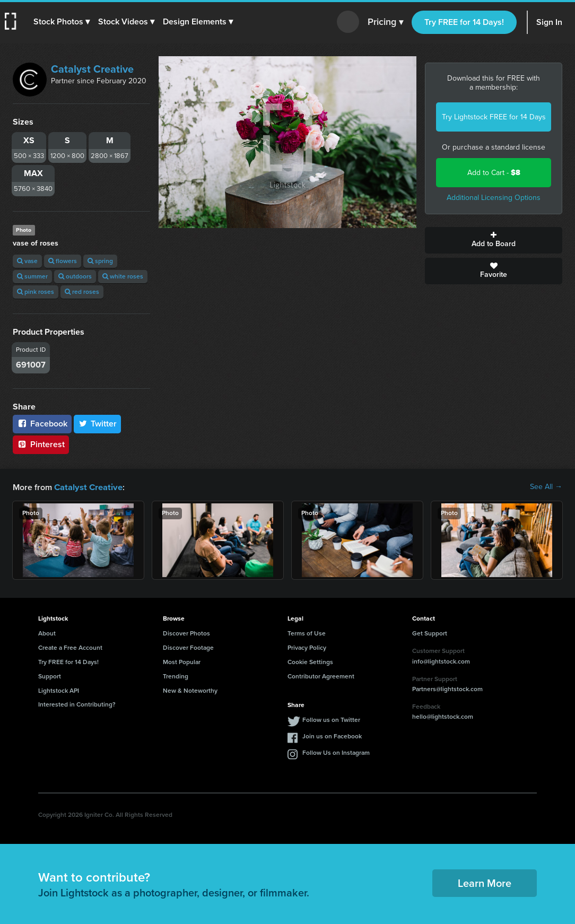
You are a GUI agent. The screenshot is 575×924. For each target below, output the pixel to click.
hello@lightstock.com (443, 716)
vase (27, 261)
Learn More (485, 883)
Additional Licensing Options (494, 198)
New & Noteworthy (190, 690)
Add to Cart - (494, 173)
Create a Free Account (70, 647)
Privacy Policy (307, 647)
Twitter (98, 424)
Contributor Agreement (321, 676)
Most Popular (182, 661)
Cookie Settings (310, 661)
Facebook (42, 424)
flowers (63, 261)
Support (50, 676)
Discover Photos (186, 633)
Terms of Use (307, 633)
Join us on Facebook (332, 736)
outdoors (75, 276)
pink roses (36, 292)
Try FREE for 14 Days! (464, 22)
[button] (62, 22)
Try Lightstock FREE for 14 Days (494, 117)
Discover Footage (188, 647)
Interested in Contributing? (77, 704)
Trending (176, 676)
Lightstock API (59, 690)
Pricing (385, 22)
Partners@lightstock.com (447, 688)
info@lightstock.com (441, 661)
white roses (123, 276)
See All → (546, 487)
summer (32, 276)
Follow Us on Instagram (336, 752)
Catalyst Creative (92, 69)
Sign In (549, 22)
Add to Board (494, 240)
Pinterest (41, 444)
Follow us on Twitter (331, 719)
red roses (82, 292)
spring (100, 261)
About (47, 633)
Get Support (430, 633)
